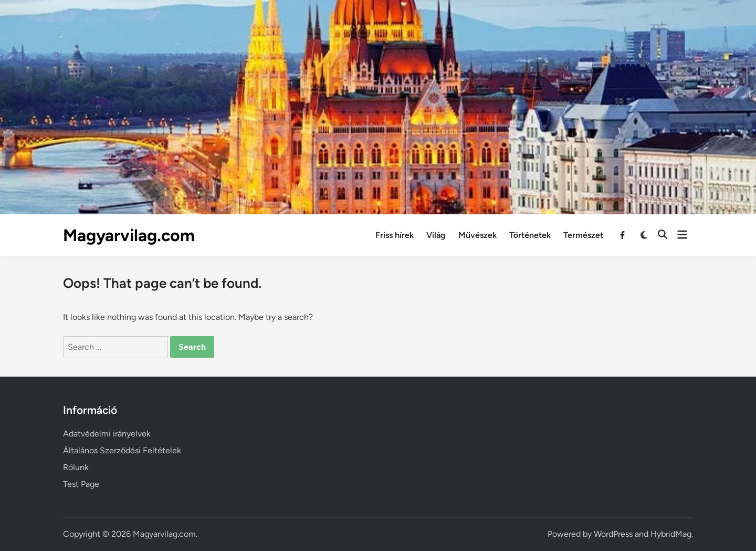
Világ (436, 235)
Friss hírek (395, 235)
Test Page (81, 484)
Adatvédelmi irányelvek (107, 434)
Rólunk (76, 467)
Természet (583, 235)
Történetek (530, 235)
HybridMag (671, 534)
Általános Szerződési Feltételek (122, 450)
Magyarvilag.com (129, 235)
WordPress (613, 534)
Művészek (477, 235)
